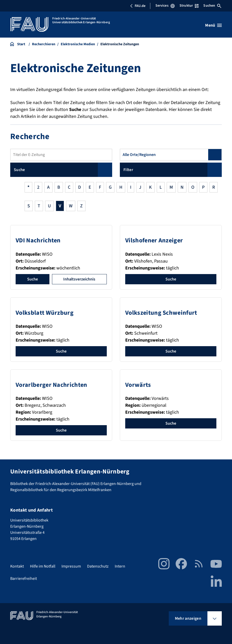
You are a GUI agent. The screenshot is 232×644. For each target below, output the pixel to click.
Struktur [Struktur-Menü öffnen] (189, 6)
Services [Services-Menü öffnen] (165, 6)
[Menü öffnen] (213, 25)
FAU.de (138, 6)
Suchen (212, 6)
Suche (33, 279)
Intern (120, 566)
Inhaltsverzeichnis (79, 279)
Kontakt (17, 566)
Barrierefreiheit (24, 579)
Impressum (71, 566)
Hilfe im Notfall (43, 566)
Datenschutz (98, 566)
